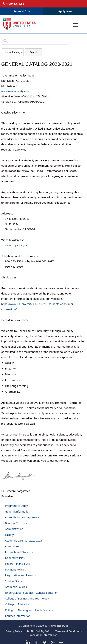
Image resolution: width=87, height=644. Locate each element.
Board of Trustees (16, 523)
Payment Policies (15, 569)
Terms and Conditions (69, 631)
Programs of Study (16, 506)
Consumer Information (44, 635)
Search (34, 52)
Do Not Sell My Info (39, 631)
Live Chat (68, 3)
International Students (19, 552)
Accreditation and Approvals (22, 517)
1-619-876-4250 (15, 4)
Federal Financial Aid (18, 564)
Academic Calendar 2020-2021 (24, 540)
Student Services (15, 581)
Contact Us (83, 3)
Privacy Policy (14, 631)
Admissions (12, 546)
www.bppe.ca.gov (16, 245)
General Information (18, 512)
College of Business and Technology (27, 598)
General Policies (15, 558)
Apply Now (65, 11)
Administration (14, 529)
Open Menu (78, 25)
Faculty (9, 535)
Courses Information (18, 616)
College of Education (18, 604)
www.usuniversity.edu (15, 91)
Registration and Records (20, 575)
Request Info (22, 11)
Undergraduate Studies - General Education (32, 593)
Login (75, 3)
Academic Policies (16, 587)
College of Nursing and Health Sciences (29, 610)
